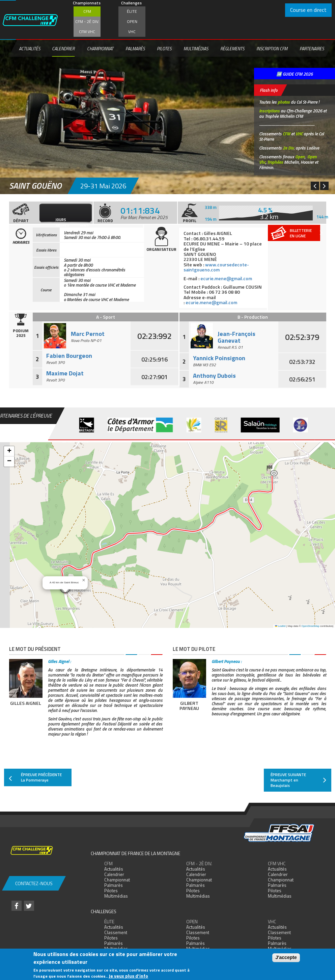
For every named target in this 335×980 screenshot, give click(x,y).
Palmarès (135, 49)
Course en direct (308, 10)
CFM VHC (87, 32)
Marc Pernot (88, 334)
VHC (132, 32)
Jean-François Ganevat (236, 337)
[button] (272, 471)
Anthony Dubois (214, 376)
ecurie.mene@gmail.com (227, 278)
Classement (116, 932)
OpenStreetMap (311, 626)
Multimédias (196, 49)
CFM (87, 11)
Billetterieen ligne (306, 233)
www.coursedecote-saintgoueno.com (216, 267)
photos (284, 102)
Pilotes (164, 49)
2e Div (288, 148)
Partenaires (312, 49)
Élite (132, 11)
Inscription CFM (272, 49)
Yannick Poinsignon (219, 358)
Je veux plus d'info (128, 976)
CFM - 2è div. (87, 21)
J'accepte (286, 957)
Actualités (30, 49)
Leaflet (280, 626)
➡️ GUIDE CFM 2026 (295, 74)
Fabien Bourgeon (69, 356)
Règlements (232, 49)
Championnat (100, 49)
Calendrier (63, 49)
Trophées (275, 162)
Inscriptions (269, 111)
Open (132, 21)
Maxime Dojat (65, 373)
